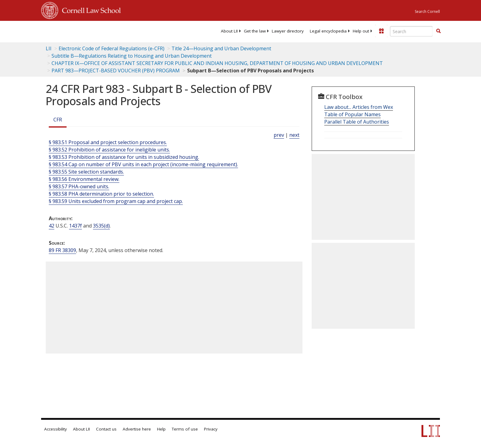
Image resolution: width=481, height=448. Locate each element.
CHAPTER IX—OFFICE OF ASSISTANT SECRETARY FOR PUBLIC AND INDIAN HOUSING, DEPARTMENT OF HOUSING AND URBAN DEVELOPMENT (217, 63)
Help (161, 429)
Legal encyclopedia (328, 31)
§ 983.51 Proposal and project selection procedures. (108, 142)
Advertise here (137, 429)
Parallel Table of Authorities (357, 122)
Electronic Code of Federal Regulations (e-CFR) (112, 48)
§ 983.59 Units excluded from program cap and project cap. (116, 201)
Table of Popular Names (352, 114)
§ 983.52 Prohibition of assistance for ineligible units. (109, 150)
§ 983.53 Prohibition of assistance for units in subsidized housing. (124, 157)
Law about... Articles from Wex (359, 107)
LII (49, 48)
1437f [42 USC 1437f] (75, 226)
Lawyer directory (288, 31)
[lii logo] (110, 31)
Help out (361, 31)
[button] (438, 31)
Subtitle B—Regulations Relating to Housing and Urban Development (132, 56)
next (294, 135)
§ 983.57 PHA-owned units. (79, 186)
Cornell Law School (90, 10)
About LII (229, 31)
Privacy (211, 429)
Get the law (255, 31)
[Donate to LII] (381, 31)
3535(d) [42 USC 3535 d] (101, 226)
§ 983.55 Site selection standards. (86, 172)
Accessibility (56, 429)
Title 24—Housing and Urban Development (221, 48)
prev (279, 135)
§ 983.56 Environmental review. (84, 179)
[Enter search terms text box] (411, 31)
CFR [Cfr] (58, 120)
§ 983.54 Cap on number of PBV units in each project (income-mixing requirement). (143, 164)
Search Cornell (427, 11)
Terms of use (185, 429)
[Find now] (438, 31)
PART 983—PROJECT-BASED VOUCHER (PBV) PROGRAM (116, 71)
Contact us (106, 429)
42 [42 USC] (52, 226)
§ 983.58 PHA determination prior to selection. (101, 194)
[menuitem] (229, 31)
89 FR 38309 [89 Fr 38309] (62, 250)
